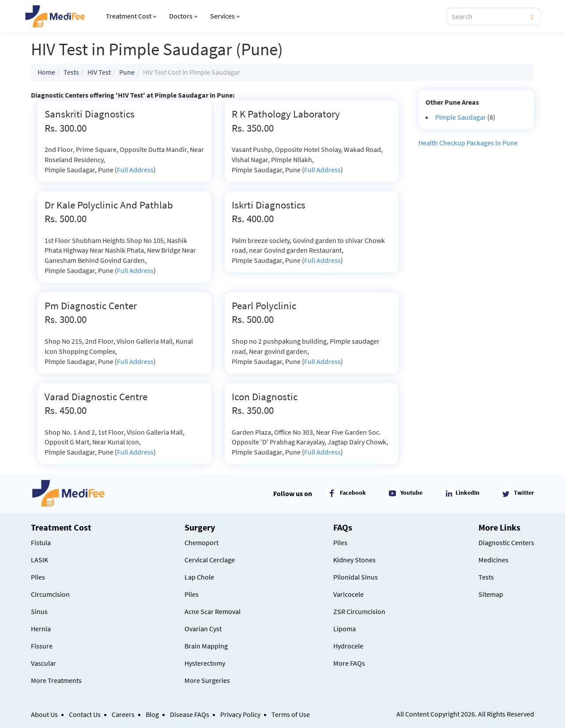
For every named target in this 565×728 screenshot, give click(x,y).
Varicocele (348, 594)
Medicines (493, 560)
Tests (71, 72)
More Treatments (56, 680)
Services (225, 16)
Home (46, 72)
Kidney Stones (354, 560)
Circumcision (50, 594)
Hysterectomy (205, 663)
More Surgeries (207, 680)
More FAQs (349, 663)
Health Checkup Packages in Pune (468, 143)
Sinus (39, 611)
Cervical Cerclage (210, 560)
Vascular (43, 663)
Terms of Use (291, 714)
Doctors (183, 16)
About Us (44, 714)
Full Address (135, 170)
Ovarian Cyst (203, 629)
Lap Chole (199, 577)
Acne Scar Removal (213, 611)
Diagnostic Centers (506, 542)
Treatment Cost (131, 16)
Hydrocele (348, 646)
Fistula (41, 542)
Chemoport (202, 542)
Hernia (41, 629)
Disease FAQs (190, 714)
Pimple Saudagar (461, 117)
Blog (152, 714)
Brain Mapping (206, 646)
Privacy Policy (240, 714)
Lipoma (345, 629)
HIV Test (99, 72)
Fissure (42, 646)
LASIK (40, 560)
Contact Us (85, 714)
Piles (38, 577)
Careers (123, 714)
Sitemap (491, 594)
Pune (127, 72)
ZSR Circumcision (359, 611)
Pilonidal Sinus (356, 577)
